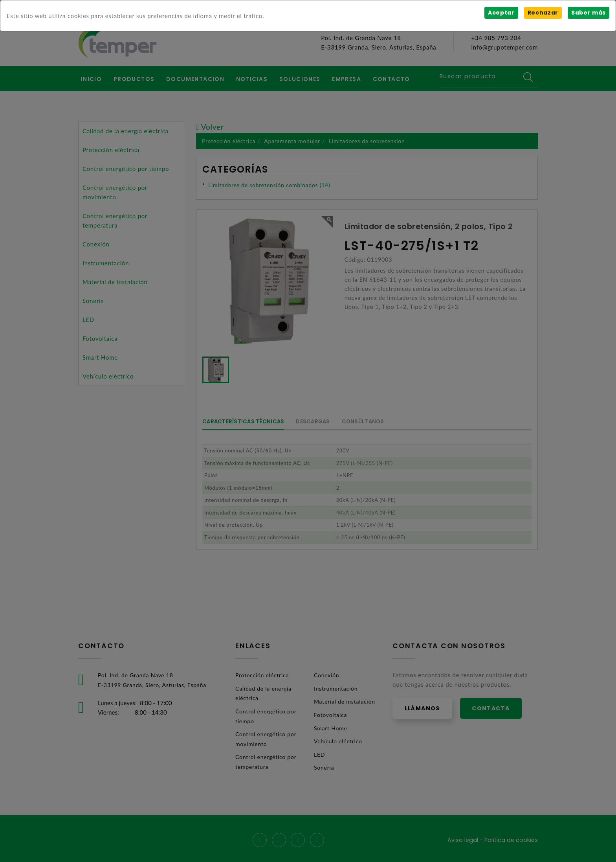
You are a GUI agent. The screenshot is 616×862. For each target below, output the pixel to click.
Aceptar (500, 13)
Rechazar (542, 13)
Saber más (588, 13)
